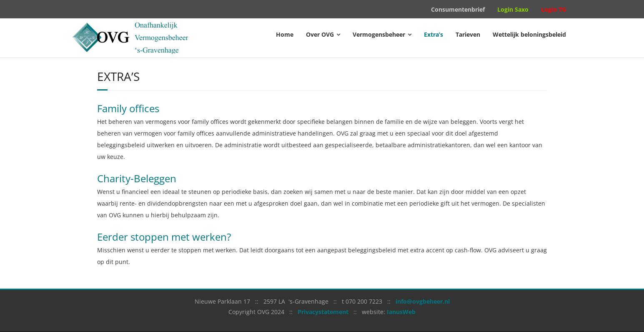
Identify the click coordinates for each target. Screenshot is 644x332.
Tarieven (468, 34)
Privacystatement (323, 312)
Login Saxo (513, 9)
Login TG (554, 9)
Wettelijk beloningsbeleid (529, 34)
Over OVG (320, 34)
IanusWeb (401, 312)
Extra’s (434, 34)
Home (285, 34)
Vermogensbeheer (379, 34)
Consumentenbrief (458, 9)
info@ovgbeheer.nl (423, 301)
